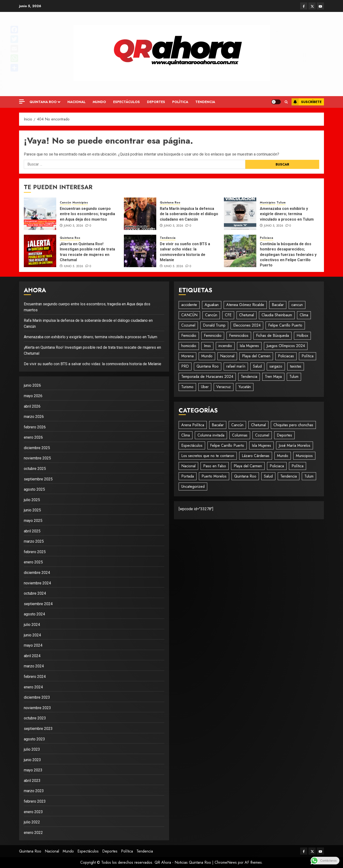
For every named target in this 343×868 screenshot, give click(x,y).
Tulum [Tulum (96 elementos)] (294, 377)
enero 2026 (33, 437)
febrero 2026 (35, 427)
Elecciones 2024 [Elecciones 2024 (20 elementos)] (247, 325)
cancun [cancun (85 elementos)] (297, 305)
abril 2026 (32, 406)
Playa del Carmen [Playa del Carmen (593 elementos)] (256, 356)
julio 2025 (32, 500)
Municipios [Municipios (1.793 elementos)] (304, 456)
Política (180, 102)
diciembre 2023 (37, 697)
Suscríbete (307, 102)
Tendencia (205, 102)
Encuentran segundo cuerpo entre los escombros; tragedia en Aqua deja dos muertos (87, 214)
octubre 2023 (35, 718)
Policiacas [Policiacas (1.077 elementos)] (286, 356)
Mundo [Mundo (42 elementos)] (207, 356)
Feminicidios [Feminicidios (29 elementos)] (239, 335)
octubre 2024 (35, 593)
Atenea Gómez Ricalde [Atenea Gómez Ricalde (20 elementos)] (245, 305)
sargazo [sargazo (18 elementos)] (276, 366)
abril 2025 (32, 531)
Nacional (76, 102)
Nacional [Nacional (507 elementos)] (227, 356)
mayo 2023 (33, 770)
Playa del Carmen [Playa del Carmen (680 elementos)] (248, 466)
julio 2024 (32, 625)
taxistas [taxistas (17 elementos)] (296, 366)
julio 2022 (32, 822)
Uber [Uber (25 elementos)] (205, 387)
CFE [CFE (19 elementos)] (228, 315)
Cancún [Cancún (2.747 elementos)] (237, 425)
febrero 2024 (35, 677)
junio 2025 (32, 510)
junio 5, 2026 (74, 226)
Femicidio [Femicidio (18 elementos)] (189, 335)
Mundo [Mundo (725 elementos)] (283, 456)
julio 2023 (32, 749)
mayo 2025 (33, 521)
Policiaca (267, 238)
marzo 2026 (34, 417)
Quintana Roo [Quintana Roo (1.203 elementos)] (245, 476)
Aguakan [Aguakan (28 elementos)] (212, 305)
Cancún (66, 203)
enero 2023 (33, 812)
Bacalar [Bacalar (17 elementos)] (278, 305)
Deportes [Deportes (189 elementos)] (284, 435)
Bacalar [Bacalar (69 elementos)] (218, 425)
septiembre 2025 (38, 479)
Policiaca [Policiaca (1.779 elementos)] (277, 466)
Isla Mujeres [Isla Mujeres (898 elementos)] (261, 445)
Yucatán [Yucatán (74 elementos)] (245, 387)
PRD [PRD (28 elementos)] (185, 366)
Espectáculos (126, 102)
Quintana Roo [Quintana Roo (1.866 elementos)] (208, 366)
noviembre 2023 (37, 708)
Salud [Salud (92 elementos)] (268, 476)
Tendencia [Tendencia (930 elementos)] (249, 377)
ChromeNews (226, 862)
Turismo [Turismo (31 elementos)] (187, 387)
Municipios (80, 203)
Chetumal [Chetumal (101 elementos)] (247, 315)
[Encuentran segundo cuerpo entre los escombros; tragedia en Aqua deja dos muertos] (40, 214)
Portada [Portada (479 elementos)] (188, 476)
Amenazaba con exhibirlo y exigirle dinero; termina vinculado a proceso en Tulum (287, 214)
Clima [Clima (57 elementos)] (304, 315)
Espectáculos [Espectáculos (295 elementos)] (192, 445)
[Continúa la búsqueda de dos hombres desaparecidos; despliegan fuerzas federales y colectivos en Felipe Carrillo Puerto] (240, 251)
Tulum (281, 203)
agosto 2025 (34, 489)
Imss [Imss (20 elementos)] (207, 346)
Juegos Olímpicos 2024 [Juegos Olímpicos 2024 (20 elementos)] (286, 346)
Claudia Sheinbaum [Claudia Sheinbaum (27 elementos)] (277, 315)
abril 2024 (32, 656)
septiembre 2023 (38, 729)
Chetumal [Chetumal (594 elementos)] (258, 425)
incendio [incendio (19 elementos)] (225, 346)
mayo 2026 (33, 396)
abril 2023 (32, 781)
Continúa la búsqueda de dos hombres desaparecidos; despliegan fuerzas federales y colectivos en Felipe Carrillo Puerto (288, 255)
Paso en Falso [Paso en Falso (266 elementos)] (215, 466)
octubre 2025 (35, 469)
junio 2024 (32, 635)
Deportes (156, 102)
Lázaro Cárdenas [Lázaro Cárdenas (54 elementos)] (256, 456)
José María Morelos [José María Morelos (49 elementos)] (295, 445)
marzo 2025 (34, 541)
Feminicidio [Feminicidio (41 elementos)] (213, 335)
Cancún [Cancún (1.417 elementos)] (211, 315)
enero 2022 (33, 833)
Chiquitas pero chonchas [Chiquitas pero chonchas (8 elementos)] (293, 425)
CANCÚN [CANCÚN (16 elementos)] (189, 315)
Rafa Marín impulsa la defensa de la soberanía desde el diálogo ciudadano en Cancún (189, 214)
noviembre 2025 (37, 458)
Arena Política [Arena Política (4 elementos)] (193, 425)
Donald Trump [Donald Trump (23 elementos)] (214, 325)
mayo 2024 (33, 645)
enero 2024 (33, 687)
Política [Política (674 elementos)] (298, 466)
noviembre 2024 (37, 583)
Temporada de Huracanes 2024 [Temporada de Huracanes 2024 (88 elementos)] (207, 377)
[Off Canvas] (22, 101)
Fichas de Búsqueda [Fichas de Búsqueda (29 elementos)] (272, 335)
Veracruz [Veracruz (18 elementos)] (224, 387)
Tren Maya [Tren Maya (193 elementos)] (273, 377)
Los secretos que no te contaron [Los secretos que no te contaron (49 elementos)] (208, 456)
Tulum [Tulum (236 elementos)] (309, 476)
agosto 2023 (34, 739)
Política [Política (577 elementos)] (308, 356)
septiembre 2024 (38, 604)
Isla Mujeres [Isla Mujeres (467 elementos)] (249, 346)
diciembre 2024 (37, 573)
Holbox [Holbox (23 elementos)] (302, 335)
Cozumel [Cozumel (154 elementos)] (262, 435)
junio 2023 (32, 760)
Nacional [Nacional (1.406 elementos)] (188, 466)
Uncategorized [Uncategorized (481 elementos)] (193, 486)
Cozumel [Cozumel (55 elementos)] (188, 325)
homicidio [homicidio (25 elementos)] (189, 346)
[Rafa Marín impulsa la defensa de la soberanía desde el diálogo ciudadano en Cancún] (140, 214)
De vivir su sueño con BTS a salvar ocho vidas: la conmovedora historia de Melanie (93, 364)
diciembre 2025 (37, 448)
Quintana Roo (43, 102)
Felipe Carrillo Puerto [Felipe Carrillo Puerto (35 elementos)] (285, 325)
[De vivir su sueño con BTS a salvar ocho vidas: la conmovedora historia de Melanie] (140, 251)
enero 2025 (33, 562)
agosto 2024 (34, 614)
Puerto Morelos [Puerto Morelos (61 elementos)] (214, 476)
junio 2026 (32, 385)
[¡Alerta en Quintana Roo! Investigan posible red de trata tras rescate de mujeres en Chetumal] (40, 251)
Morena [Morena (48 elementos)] (187, 356)
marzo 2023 (34, 791)
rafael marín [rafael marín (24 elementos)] (236, 366)
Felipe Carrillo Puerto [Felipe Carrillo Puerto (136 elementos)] (227, 445)
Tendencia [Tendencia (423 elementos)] (289, 476)
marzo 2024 (34, 666)
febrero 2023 (35, 801)
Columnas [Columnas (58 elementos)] (240, 435)
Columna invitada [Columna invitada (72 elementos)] (211, 435)
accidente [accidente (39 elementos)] (189, 305)
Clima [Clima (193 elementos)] (186, 435)
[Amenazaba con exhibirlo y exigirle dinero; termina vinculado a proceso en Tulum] (240, 214)
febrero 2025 (35, 552)
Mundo (99, 102)
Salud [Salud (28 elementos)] (257, 366)
